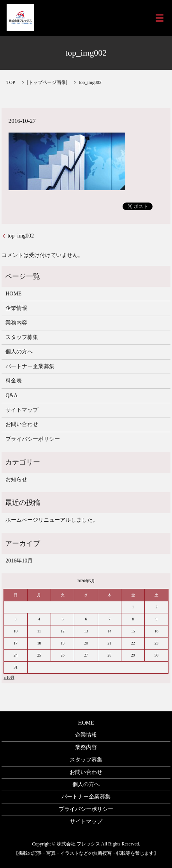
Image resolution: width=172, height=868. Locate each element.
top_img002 (21, 236)
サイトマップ (22, 410)
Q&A (11, 396)
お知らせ (16, 479)
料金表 (14, 381)
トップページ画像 (47, 82)
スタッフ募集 (22, 337)
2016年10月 (19, 561)
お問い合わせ (22, 424)
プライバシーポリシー (33, 439)
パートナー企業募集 (30, 366)
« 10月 (9, 677)
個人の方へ (19, 352)
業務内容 (16, 323)
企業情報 (16, 308)
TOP (11, 82)
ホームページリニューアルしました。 (52, 520)
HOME (13, 294)
